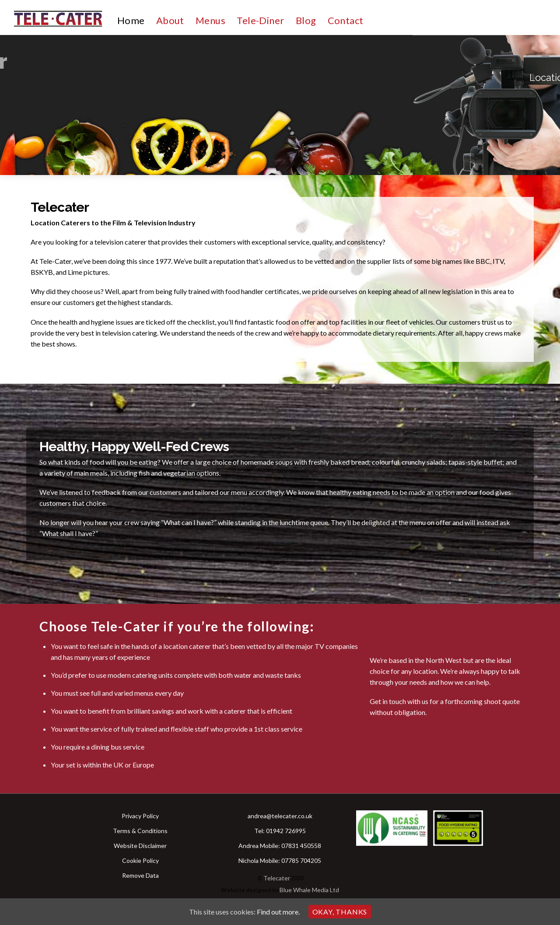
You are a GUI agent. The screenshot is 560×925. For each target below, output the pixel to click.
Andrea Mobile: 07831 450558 (280, 846)
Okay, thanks (340, 912)
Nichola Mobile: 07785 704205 (280, 860)
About (170, 20)
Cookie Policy (140, 860)
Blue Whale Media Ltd (309, 890)
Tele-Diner (260, 20)
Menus (210, 20)
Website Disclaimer (140, 846)
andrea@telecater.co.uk (280, 816)
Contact (346, 20)
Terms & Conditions (140, 831)
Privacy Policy (140, 816)
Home (131, 20)
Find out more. (278, 912)
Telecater (277, 878)
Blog (306, 20)
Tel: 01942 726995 (280, 831)
